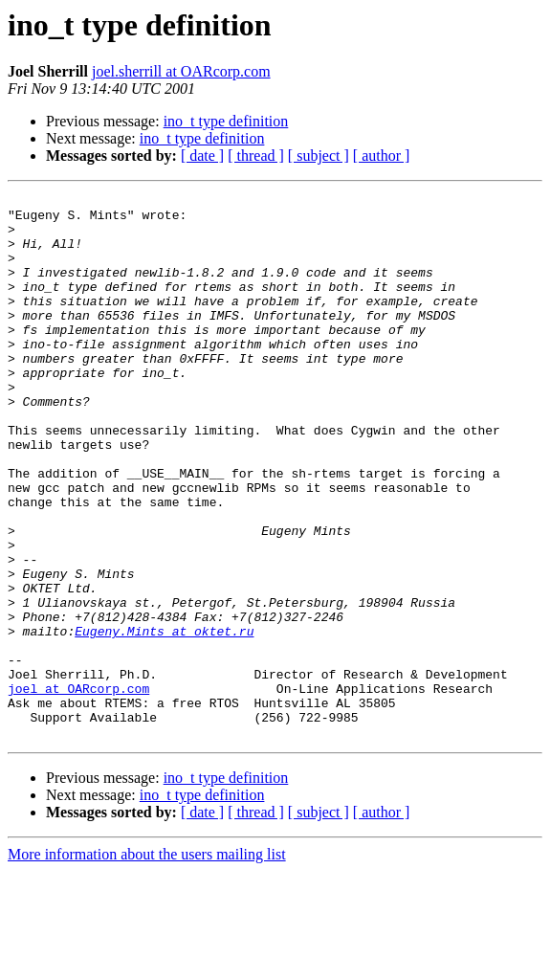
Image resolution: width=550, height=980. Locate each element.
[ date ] (202, 156)
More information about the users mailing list (147, 963)
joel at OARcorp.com (78, 789)
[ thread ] (256, 156)
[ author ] (382, 156)
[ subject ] (319, 156)
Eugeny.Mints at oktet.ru (164, 720)
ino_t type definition (226, 121)
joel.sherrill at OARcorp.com (181, 71)
